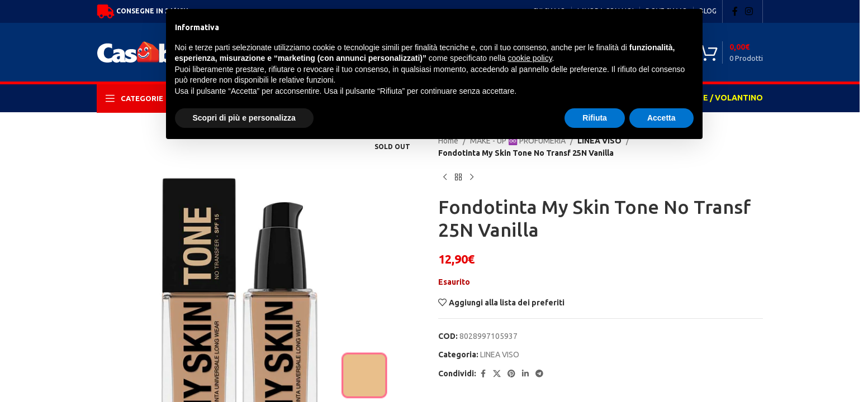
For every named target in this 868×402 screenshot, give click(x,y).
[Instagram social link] (749, 11)
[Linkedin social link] (525, 374)
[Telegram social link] (539, 374)
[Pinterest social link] (511, 374)
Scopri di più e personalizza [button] (244, 118)
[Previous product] (445, 178)
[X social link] (497, 374)
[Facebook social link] (735, 11)
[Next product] (472, 178)
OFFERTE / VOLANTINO (717, 98)
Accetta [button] (661, 118)
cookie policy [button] (530, 58)
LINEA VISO (500, 355)
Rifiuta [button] (595, 118)
